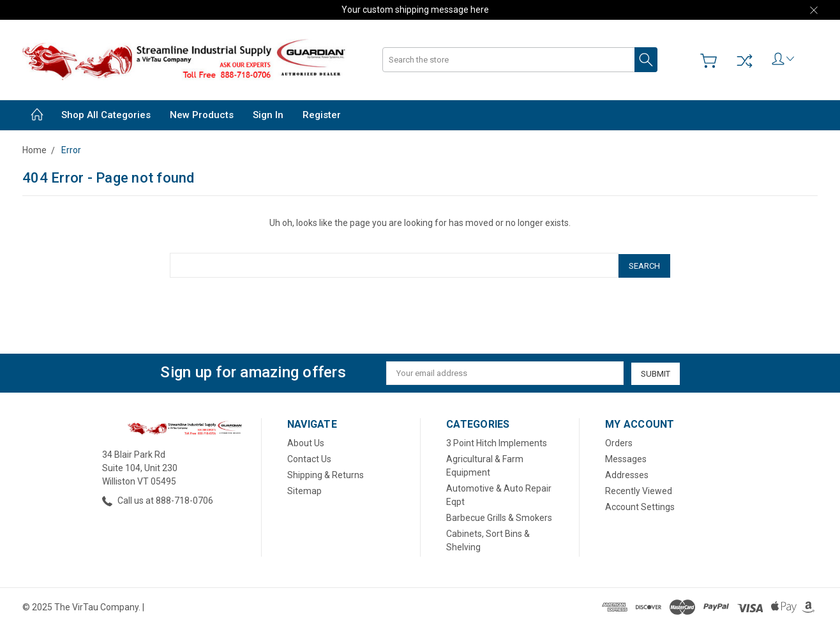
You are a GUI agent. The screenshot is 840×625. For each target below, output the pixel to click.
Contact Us (309, 458)
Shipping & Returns (326, 474)
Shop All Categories (106, 115)
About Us (306, 442)
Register (322, 115)
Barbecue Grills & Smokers (499, 516)
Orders (619, 442)
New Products (202, 115)
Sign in (268, 115)
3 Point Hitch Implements (497, 442)
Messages (626, 458)
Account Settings (640, 506)
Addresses (627, 474)
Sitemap (304, 490)
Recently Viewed (639, 490)
